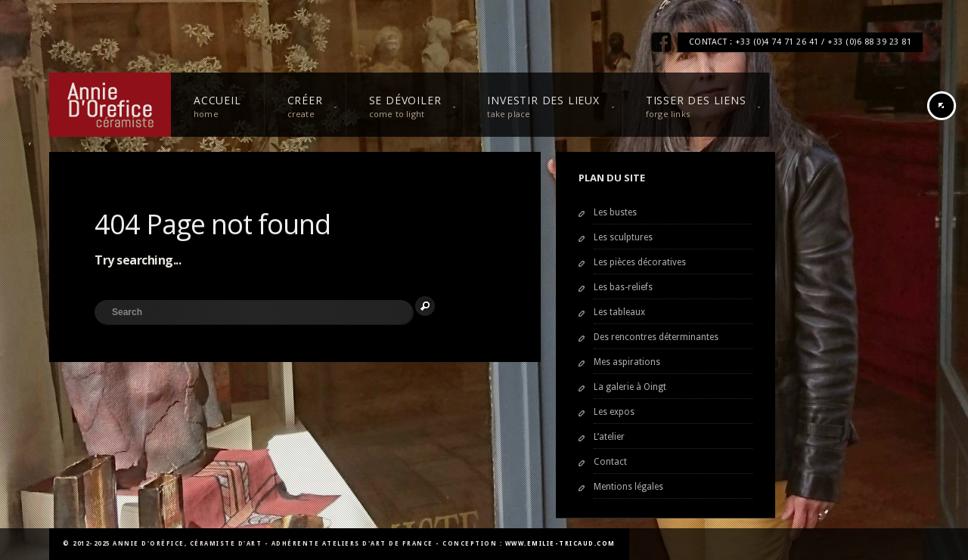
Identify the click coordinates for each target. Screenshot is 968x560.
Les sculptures (623, 237)
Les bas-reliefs (623, 287)
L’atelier (609, 437)
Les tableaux (619, 312)
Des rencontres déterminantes (656, 337)
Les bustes (615, 212)
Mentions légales (628, 487)
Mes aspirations (627, 362)
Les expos (614, 412)
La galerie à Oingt (630, 387)
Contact (610, 462)
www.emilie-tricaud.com (560, 544)
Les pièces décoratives (640, 262)
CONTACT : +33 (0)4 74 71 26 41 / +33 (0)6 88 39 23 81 (800, 42)
